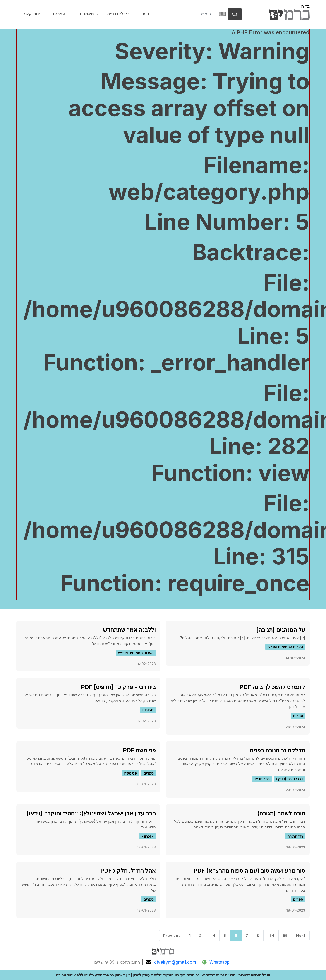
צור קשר (32, 14)
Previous (172, 936)
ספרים (59, 14)
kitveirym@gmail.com (171, 962)
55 (285, 936)
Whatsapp (216, 962)
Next (301, 936)
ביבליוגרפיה (118, 14)
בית (146, 14)
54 (272, 936)
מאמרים (86, 14)
